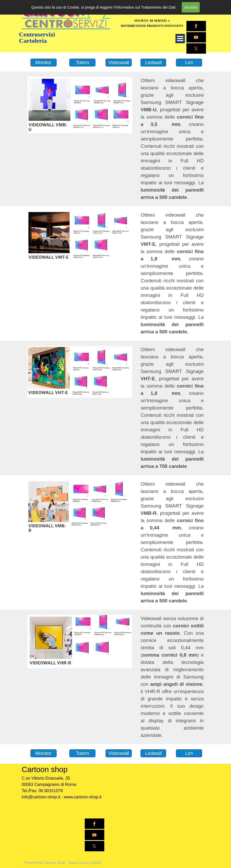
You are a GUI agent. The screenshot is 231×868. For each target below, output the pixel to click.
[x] (196, 48)
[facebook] (196, 26)
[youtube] (95, 835)
